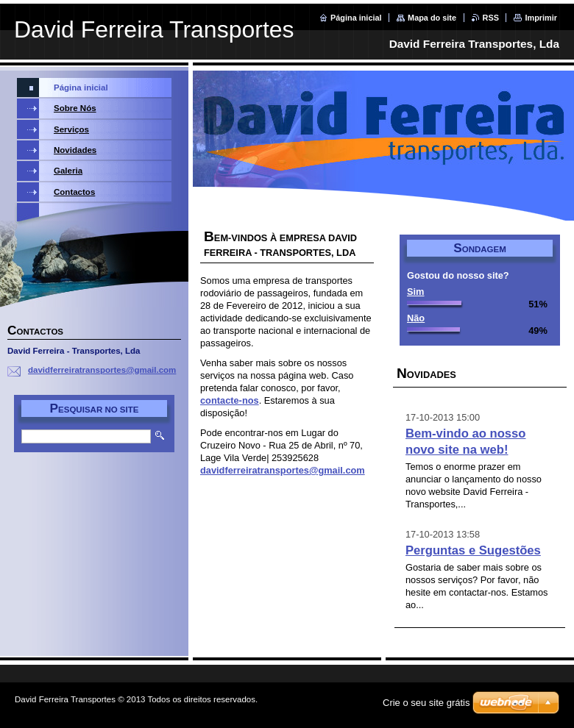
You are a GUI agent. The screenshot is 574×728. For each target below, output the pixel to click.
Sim (415, 292)
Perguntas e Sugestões (473, 550)
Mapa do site (432, 18)
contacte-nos (230, 400)
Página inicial (356, 18)
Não (416, 318)
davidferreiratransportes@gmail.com (283, 470)
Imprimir (541, 18)
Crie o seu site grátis (426, 703)
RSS (491, 18)
